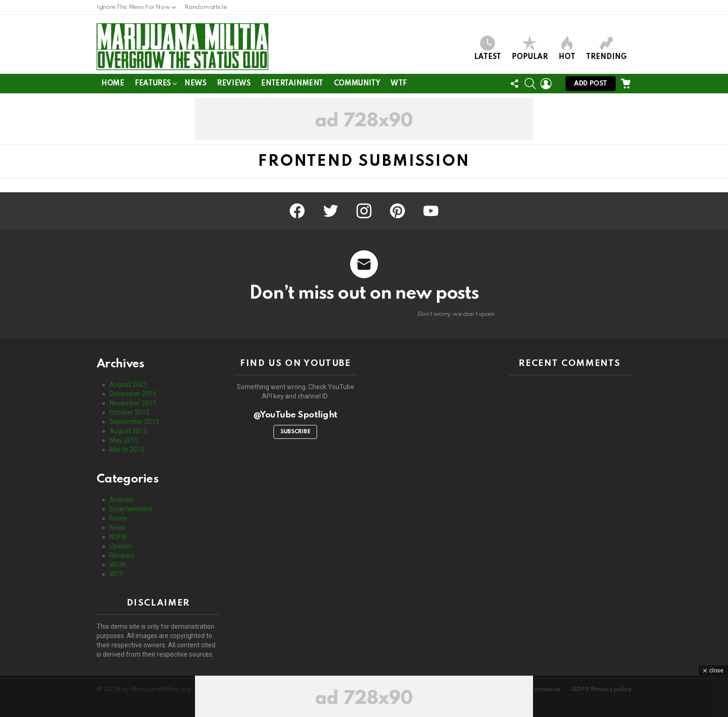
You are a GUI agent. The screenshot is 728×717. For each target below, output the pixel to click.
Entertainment (292, 84)
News (195, 84)
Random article (205, 7)
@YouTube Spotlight (296, 415)
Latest (487, 48)
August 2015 (128, 431)
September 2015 (134, 422)
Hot (567, 48)
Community (357, 84)
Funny (118, 518)
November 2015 (133, 403)
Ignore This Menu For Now (133, 10)
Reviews (234, 84)
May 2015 (124, 440)
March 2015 (127, 450)
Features (153, 85)
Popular (530, 48)
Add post (591, 86)
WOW (117, 565)
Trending (606, 48)
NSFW (118, 537)
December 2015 (133, 394)
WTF (399, 84)
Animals (122, 500)
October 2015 (130, 412)
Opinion (121, 546)
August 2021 (128, 385)
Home (113, 84)
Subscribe (295, 432)
